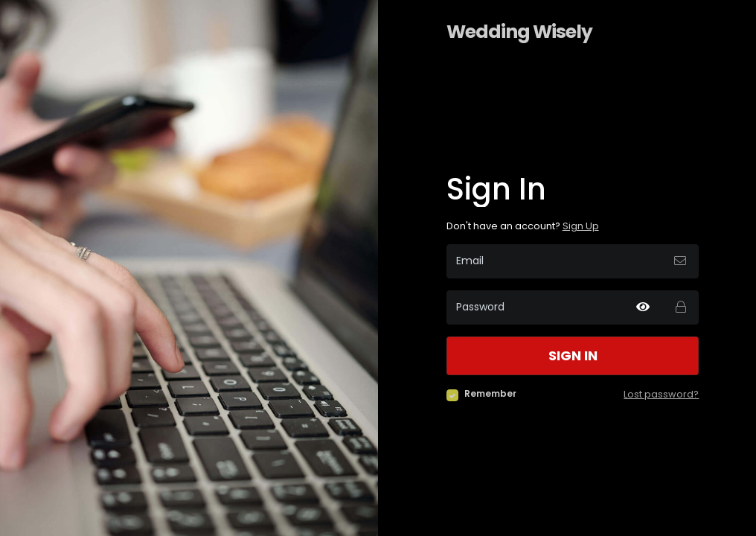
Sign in (573, 356)
